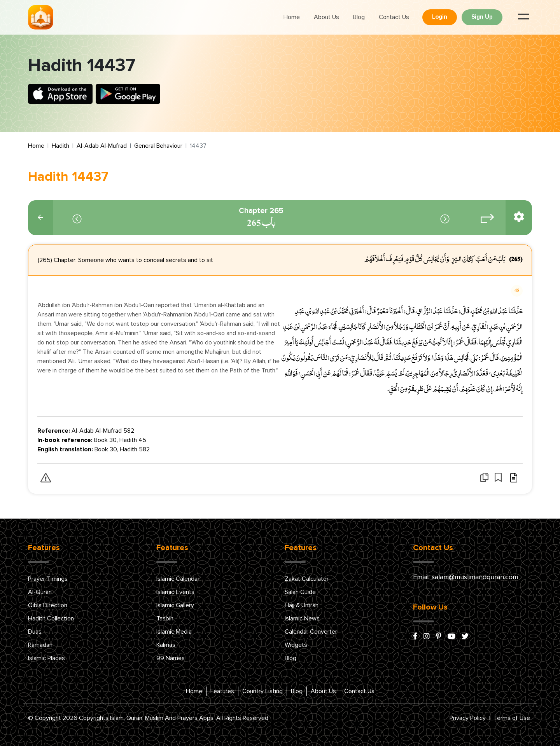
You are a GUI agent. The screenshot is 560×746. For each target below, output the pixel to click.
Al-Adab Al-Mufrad (102, 146)
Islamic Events (175, 592)
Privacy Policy (468, 718)
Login (440, 17)
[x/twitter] (465, 637)
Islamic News (302, 618)
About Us (326, 17)
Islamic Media (174, 632)
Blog (359, 17)
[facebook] (415, 637)
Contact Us (394, 17)
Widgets (296, 645)
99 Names (171, 658)
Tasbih (165, 618)
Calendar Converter (311, 632)
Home (292, 17)
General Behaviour (158, 146)
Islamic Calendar (178, 579)
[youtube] (451, 637)
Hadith (60, 146)
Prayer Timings (48, 579)
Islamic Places (46, 658)
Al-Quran (40, 592)
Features (222, 691)
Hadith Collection (51, 618)
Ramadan (40, 645)
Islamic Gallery (175, 605)
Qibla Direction (48, 605)
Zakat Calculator (307, 579)
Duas (35, 632)
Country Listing (262, 691)
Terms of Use (512, 718)
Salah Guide (300, 592)
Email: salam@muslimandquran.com (465, 577)
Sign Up (482, 17)
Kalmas (166, 645)
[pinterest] (439, 637)
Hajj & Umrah (302, 605)
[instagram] (427, 637)
